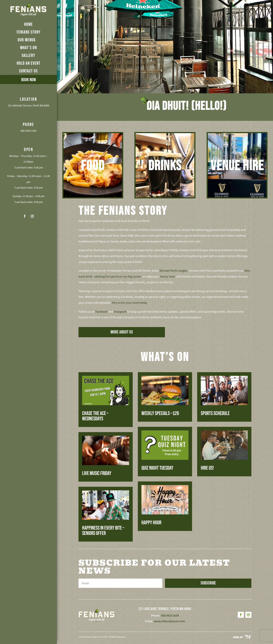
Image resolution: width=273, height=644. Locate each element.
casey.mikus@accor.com (169, 621)
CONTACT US (28, 71)
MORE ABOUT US (122, 332)
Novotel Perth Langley (173, 271)
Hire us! (207, 468)
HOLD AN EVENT (29, 63)
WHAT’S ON (28, 48)
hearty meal (167, 276)
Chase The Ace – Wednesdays (95, 416)
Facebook (102, 312)
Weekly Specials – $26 (160, 413)
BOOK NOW (29, 80)
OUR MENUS (27, 40)
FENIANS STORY (29, 32)
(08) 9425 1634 (28, 131)
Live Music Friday (97, 473)
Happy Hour (151, 523)
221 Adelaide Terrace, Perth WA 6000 (28, 105)
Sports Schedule (215, 413)
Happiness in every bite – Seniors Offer (103, 531)
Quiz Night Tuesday (157, 468)
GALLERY (28, 55)
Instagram (120, 312)
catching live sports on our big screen (118, 276)
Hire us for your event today (130, 303)
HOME (28, 24)
